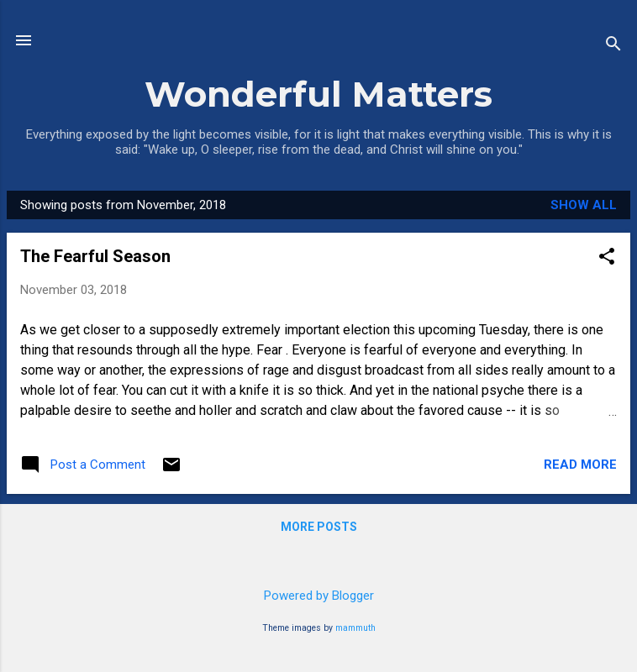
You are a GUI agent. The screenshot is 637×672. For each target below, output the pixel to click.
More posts (319, 527)
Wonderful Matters (318, 94)
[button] (607, 258)
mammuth (355, 628)
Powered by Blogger (319, 596)
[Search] (613, 46)
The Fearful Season (95, 256)
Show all (584, 205)
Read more (580, 465)
